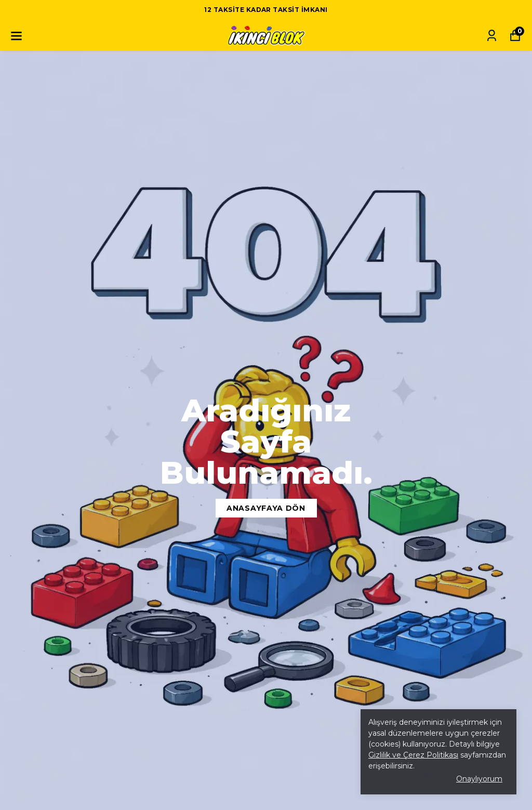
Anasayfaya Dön (266, 508)
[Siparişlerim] (492, 36)
